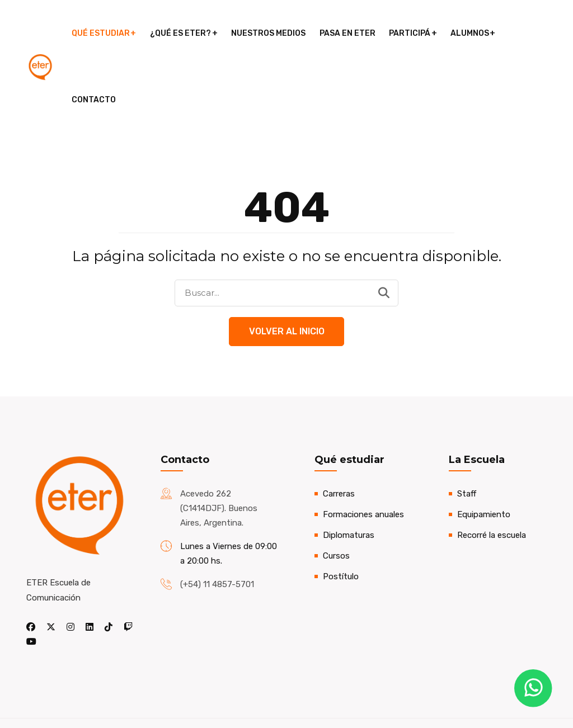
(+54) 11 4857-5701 (217, 519)
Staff (467, 428)
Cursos (336, 490)
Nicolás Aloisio (118, 698)
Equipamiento (484, 449)
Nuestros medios (271, 33)
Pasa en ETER (349, 33)
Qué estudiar (105, 33)
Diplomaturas (349, 470)
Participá (411, 33)
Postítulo (341, 511)
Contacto (531, 33)
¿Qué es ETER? (184, 33)
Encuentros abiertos (348, 691)
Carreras (339, 428)
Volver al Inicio (287, 266)
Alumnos (470, 33)
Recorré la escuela (492, 470)
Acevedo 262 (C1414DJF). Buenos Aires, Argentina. (219, 443)
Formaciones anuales (363, 449)
